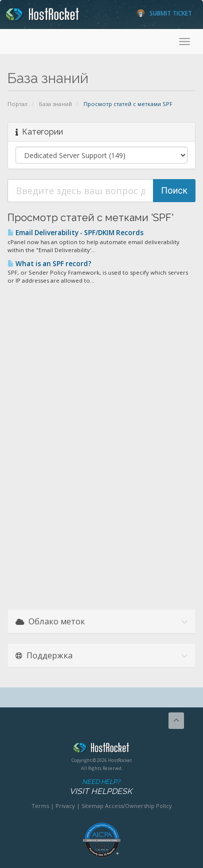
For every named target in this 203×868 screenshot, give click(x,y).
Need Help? (101, 787)
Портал (17, 104)
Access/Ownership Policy (138, 806)
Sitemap (92, 806)
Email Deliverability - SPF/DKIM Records (75, 233)
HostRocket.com (101, 749)
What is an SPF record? (49, 264)
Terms (40, 806)
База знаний (55, 104)
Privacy (65, 806)
